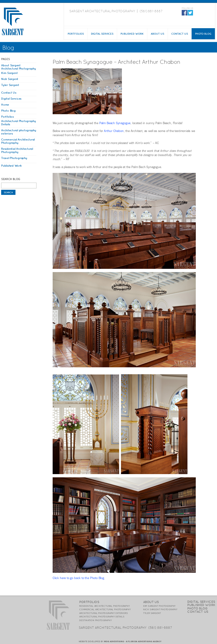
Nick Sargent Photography (160, 609)
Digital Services (102, 34)
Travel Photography (14, 158)
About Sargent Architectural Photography (19, 67)
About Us (157, 34)
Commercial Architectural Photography (18, 141)
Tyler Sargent (10, 85)
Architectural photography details (102, 616)
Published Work (132, 34)
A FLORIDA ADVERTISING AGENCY (144, 641)
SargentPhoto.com (13, 21)
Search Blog (11, 179)
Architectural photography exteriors (104, 613)
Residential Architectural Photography (17, 150)
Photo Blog (203, 34)
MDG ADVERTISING (114, 641)
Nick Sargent (10, 79)
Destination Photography (95, 620)
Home (5, 105)
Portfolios (76, 34)
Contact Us (180, 34)
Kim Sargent (9, 73)
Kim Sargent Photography (159, 606)
